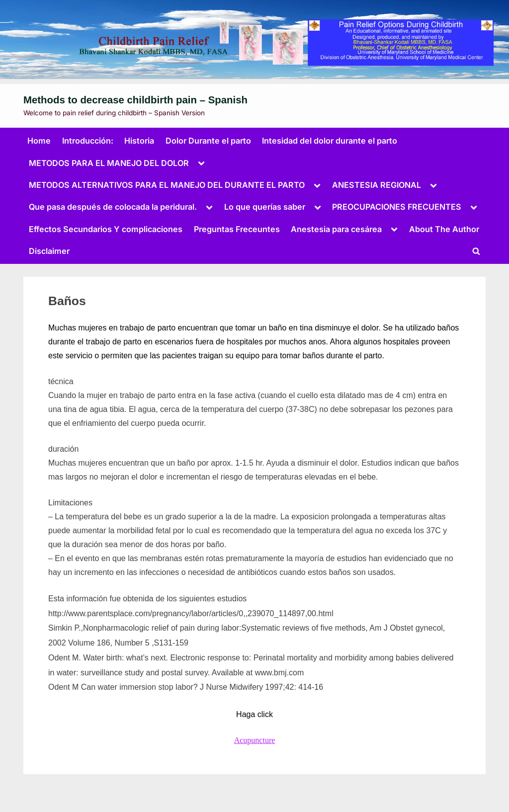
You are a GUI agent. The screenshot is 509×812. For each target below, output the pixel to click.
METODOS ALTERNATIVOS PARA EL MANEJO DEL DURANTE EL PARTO (167, 185)
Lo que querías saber (265, 207)
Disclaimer (49, 251)
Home (39, 141)
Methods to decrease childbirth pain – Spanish (135, 100)
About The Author (444, 229)
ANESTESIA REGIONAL (377, 185)
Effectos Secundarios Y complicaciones (106, 229)
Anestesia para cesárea (336, 229)
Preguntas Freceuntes (237, 229)
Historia (139, 141)
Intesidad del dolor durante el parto (330, 141)
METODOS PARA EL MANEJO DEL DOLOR (109, 163)
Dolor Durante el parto (208, 141)
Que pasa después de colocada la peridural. (113, 207)
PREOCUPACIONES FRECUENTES (397, 207)
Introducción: (88, 141)
